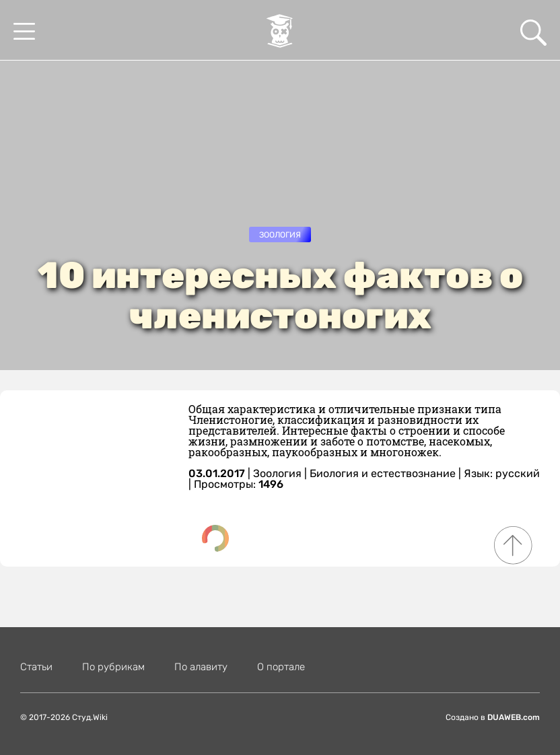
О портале (281, 667)
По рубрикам (113, 667)
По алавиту (201, 667)
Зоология (280, 235)
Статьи (36, 667)
